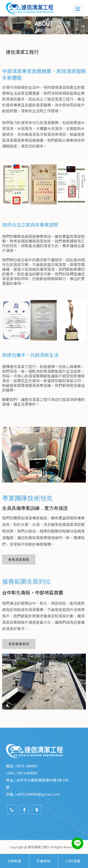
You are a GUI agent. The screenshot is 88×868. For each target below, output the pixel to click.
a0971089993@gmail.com (38, 794)
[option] (44, 25)
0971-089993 (27, 766)
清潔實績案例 (19, 644)
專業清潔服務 (19, 559)
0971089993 (28, 773)
